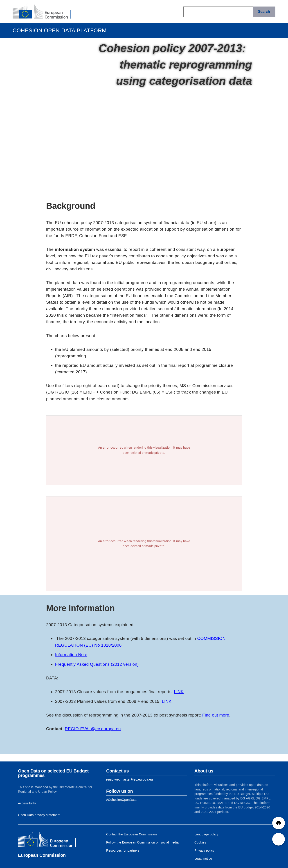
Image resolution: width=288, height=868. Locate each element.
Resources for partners (123, 850)
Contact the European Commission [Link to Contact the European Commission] (132, 834)
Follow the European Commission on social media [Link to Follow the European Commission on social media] (142, 842)
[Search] (264, 12)
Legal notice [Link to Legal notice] (203, 859)
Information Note (71, 655)
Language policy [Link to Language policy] (206, 834)
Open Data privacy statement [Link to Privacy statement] (39, 815)
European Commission (42, 855)
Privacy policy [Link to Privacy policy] (204, 850)
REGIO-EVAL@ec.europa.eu (93, 729)
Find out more (216, 715)
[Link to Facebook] (121, 800)
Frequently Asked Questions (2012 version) (97, 664)
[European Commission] (45, 12)
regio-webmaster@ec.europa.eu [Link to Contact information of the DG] (129, 779)
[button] (279, 823)
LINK (179, 692)
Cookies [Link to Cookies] (200, 842)
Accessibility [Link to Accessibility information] (27, 803)
